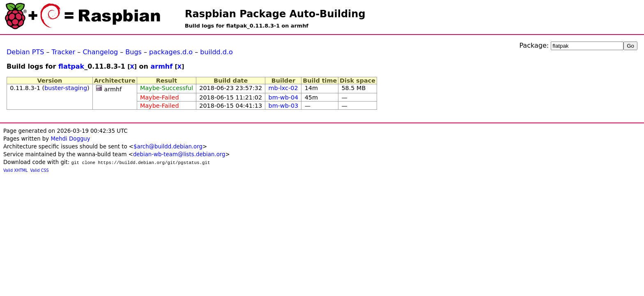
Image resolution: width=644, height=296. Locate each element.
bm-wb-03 (284, 106)
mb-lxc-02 (283, 88)
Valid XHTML (15, 170)
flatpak (71, 66)
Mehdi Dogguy (70, 139)
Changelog (100, 52)
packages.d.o (171, 52)
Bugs (133, 52)
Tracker (64, 52)
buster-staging (66, 88)
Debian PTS (25, 52)
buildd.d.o (216, 52)
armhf (161, 66)
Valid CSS (40, 170)
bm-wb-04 (284, 97)
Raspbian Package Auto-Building (275, 14)
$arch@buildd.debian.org (168, 147)
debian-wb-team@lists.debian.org (179, 154)
